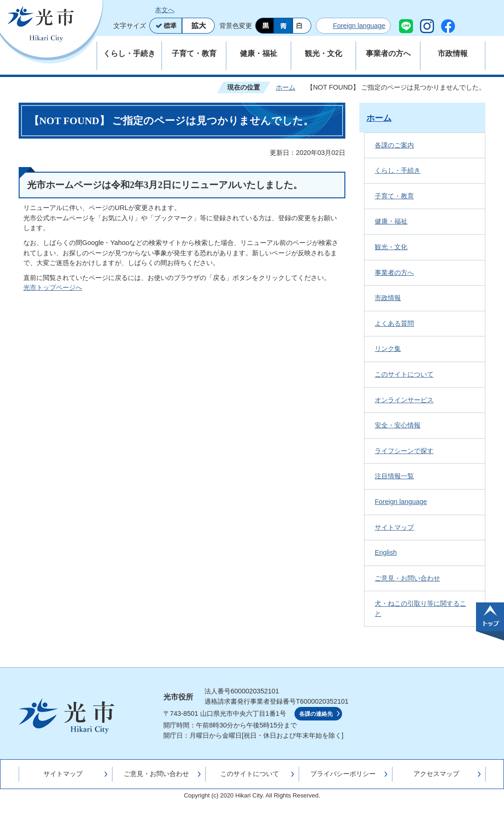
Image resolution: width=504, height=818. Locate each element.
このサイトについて (404, 374)
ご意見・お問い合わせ (407, 578)
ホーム (286, 87)
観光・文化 (391, 247)
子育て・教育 (394, 196)
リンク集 (388, 349)
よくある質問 (394, 323)
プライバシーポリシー (343, 774)
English (386, 552)
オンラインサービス (404, 400)
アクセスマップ (436, 774)
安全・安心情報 (398, 425)
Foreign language (359, 26)
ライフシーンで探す (404, 451)
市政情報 (388, 298)
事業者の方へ (394, 273)
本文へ (165, 10)
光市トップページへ (53, 287)
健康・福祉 (391, 221)
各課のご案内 (394, 145)
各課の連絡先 (316, 714)
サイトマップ (394, 527)
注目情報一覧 (394, 476)
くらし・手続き (398, 170)
